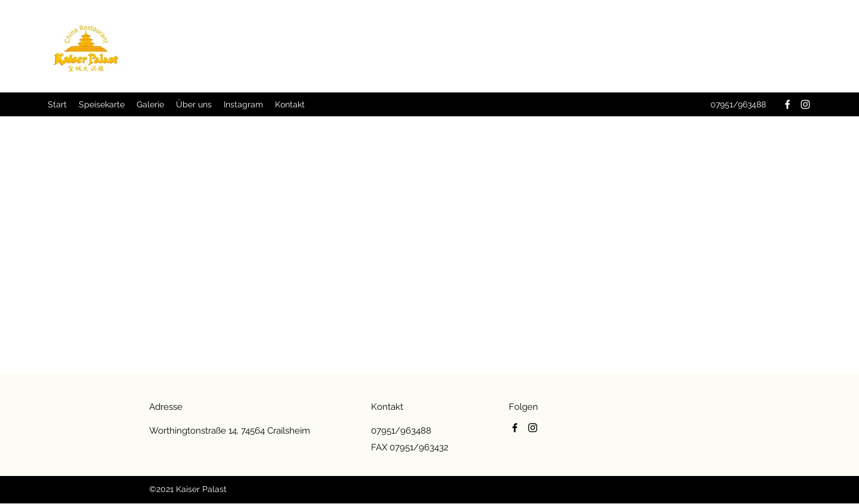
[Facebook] (787, 104)
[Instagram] (805, 104)
